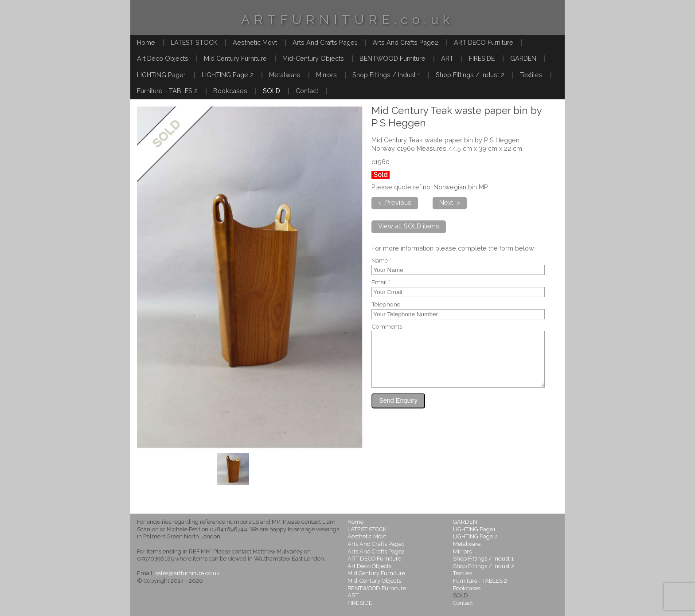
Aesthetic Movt (255, 42)
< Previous (395, 202)
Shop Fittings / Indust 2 (470, 75)
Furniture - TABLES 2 (167, 91)
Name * (381, 261)
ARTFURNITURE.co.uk (347, 20)
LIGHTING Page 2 (228, 75)
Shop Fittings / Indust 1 (386, 75)
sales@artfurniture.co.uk (187, 573)
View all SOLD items (409, 226)
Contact (307, 91)
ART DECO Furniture (484, 42)
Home (146, 42)
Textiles (531, 75)
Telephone (386, 305)
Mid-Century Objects (313, 58)
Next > (450, 202)
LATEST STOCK (194, 42)
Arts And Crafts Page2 (406, 42)
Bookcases (230, 91)
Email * (381, 282)
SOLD (271, 91)
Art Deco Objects (163, 58)
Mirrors (326, 75)
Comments (387, 327)
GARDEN (523, 58)
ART (447, 58)
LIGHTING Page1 (162, 75)
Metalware (285, 75)
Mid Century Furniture (235, 58)
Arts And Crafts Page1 (325, 42)
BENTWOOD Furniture (392, 58)
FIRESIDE (482, 58)
